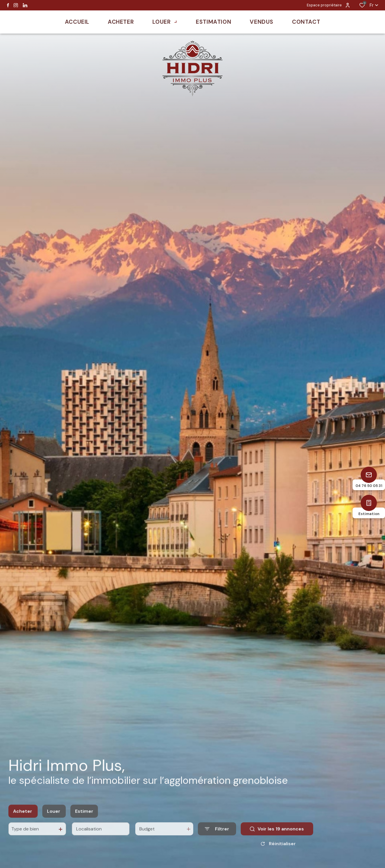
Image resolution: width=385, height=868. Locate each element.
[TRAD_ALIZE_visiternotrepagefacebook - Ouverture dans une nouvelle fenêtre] (8, 5)
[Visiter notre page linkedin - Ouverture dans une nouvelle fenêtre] (25, 5)
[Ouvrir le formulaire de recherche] (217, 835)
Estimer (84, 817)
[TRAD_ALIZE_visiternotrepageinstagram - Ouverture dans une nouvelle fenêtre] (16, 5)
